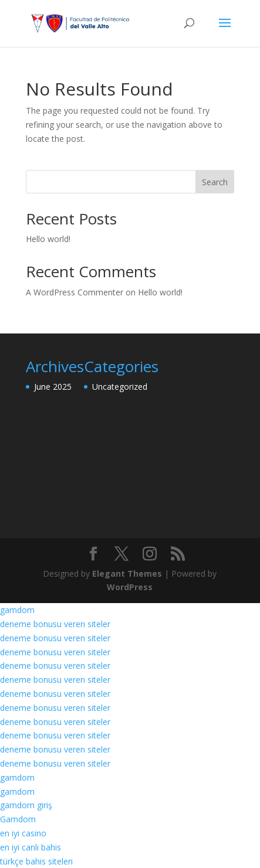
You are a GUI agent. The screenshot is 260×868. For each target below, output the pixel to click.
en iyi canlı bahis (31, 847)
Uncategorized (120, 387)
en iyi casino (23, 833)
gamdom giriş (26, 805)
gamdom (17, 610)
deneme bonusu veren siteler (55, 624)
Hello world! (48, 239)
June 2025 (53, 387)
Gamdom (18, 819)
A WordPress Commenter (75, 292)
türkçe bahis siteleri (36, 861)
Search (215, 182)
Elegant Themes (127, 573)
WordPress (130, 587)
